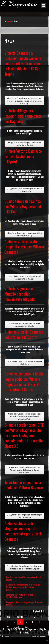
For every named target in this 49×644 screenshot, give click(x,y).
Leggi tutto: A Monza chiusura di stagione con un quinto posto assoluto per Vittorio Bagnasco (25, 567)
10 (8, 627)
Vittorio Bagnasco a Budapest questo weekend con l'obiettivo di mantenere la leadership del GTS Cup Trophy (24, 63)
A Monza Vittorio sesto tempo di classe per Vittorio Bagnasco (24, 247)
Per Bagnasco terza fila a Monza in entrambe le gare (24, 578)
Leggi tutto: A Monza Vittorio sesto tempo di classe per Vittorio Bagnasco (24, 277)
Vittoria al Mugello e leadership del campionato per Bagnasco (23, 116)
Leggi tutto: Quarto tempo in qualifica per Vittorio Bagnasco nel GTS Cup (24, 234)
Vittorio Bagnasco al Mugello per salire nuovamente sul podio (20, 294)
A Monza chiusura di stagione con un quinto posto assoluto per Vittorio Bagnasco (24, 531)
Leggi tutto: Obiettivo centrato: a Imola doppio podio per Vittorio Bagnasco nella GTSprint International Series (24, 416)
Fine (26, 627)
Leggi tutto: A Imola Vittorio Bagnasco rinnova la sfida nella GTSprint (25, 190)
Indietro (20, 617)
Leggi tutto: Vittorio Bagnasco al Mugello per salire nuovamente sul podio (24, 325)
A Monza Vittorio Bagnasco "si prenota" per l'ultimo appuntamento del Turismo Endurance (24, 587)
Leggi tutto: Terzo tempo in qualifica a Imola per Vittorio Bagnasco (24, 516)
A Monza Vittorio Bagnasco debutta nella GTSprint (24, 334)
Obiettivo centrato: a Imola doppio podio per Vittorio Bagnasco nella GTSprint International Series (24, 382)
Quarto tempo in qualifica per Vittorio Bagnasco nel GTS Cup (23, 206)
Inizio (9, 617)
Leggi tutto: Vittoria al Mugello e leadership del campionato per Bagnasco (25, 144)
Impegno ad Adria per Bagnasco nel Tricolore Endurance (24, 604)
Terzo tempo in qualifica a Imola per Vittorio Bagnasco (24, 485)
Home (9, 21)
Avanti (17, 627)
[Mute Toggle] (38, 636)
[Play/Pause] (3, 636)
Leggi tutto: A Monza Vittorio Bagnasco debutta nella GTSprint (25, 363)
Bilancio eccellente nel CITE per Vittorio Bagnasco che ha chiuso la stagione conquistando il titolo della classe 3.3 (24, 435)
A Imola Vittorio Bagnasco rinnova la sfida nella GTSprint (23, 156)
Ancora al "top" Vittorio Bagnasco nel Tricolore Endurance (21, 596)
